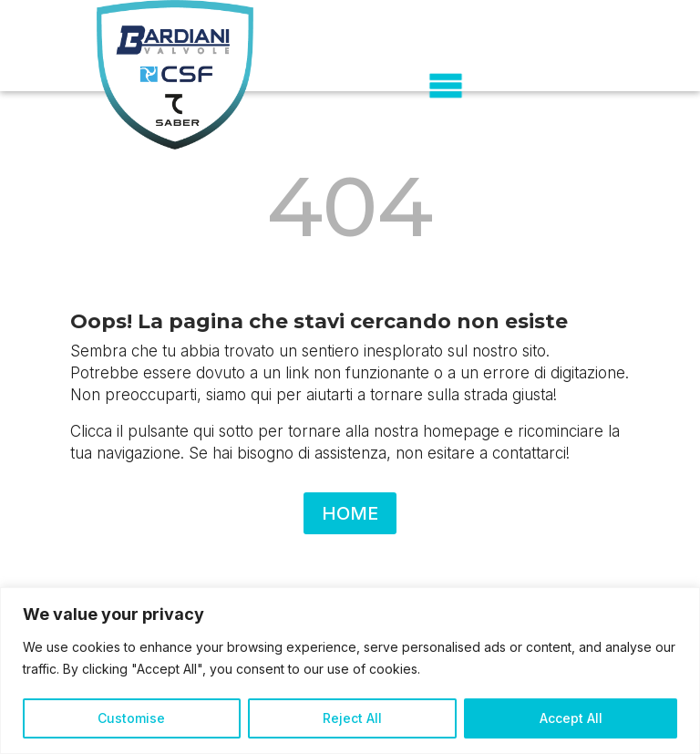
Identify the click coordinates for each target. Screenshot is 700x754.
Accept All (571, 718)
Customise (131, 718)
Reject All (352, 718)
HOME (350, 513)
